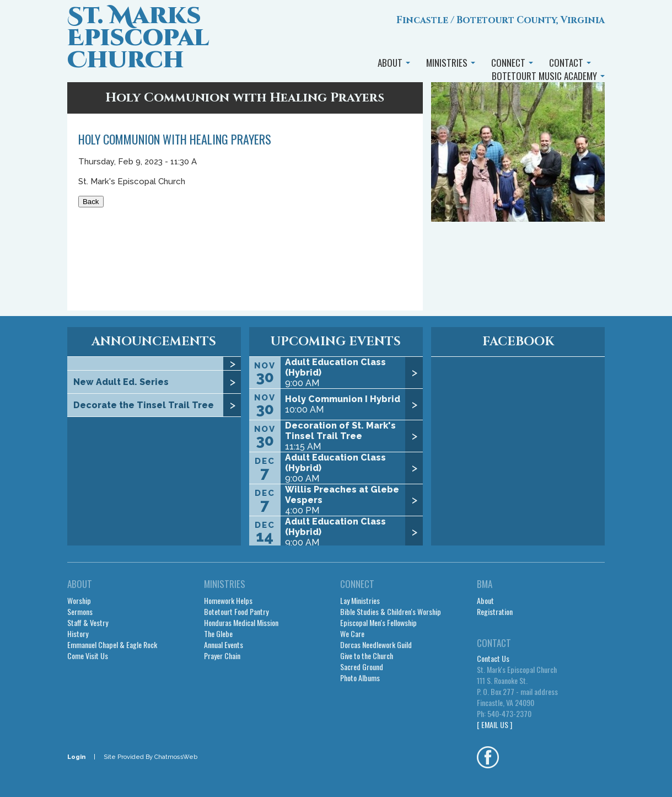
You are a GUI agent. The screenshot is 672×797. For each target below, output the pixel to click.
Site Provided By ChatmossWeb (150, 757)
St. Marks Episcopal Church (138, 38)
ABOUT (394, 63)
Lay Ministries (360, 601)
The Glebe (218, 634)
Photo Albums (360, 678)
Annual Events (224, 645)
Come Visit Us (88, 656)
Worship (79, 601)
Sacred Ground (362, 667)
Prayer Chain (222, 656)
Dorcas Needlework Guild (376, 645)
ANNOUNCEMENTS (154, 342)
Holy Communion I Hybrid (343, 399)
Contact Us (493, 659)
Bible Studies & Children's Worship (391, 612)
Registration (495, 612)
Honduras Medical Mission (241, 623)
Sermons (80, 612)
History (78, 634)
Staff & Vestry (88, 623)
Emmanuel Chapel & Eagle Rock (112, 645)
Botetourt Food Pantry (236, 612)
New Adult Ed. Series (121, 382)
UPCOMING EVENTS (336, 342)
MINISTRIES (451, 63)
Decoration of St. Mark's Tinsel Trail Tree (340, 431)
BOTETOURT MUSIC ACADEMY (548, 76)
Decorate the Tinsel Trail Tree (144, 405)
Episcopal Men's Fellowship (378, 623)
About (485, 601)
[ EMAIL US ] (494, 725)
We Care (352, 634)
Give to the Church (367, 656)
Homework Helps (228, 601)
